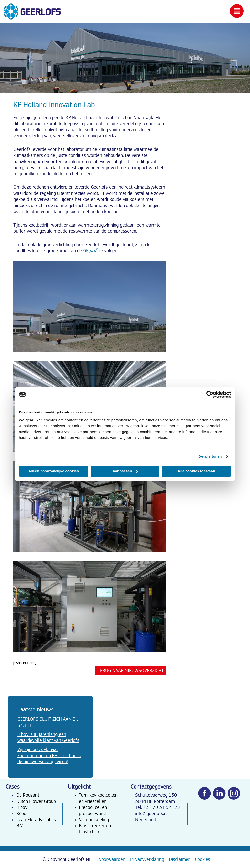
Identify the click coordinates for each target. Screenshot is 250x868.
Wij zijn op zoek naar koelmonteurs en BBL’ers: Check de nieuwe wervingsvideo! (49, 756)
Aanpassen (125, 471)
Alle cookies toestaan (196, 471)
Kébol (22, 814)
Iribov (22, 807)
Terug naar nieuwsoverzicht (131, 671)
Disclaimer (179, 859)
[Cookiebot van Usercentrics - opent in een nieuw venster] (210, 394)
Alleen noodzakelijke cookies (54, 471)
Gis (91, 251)
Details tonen (210, 456)
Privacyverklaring (147, 859)
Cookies (203, 859)
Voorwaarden (112, 859)
